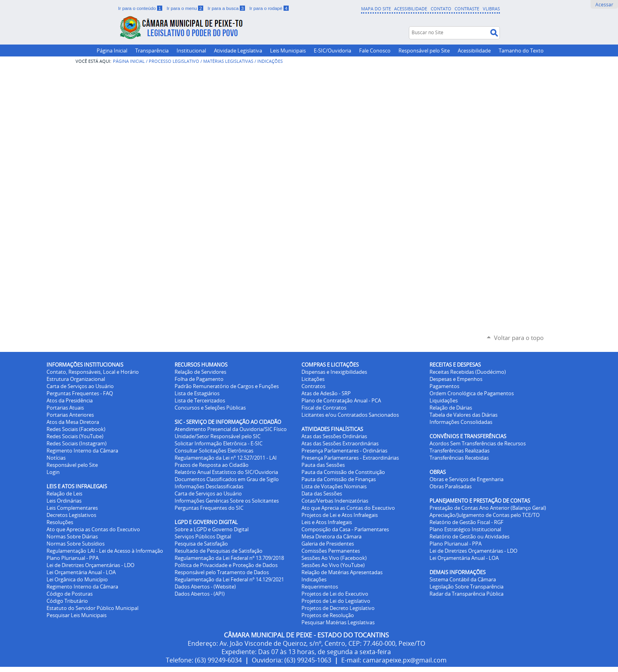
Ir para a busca (227, 8)
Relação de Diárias (451, 408)
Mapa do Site (376, 9)
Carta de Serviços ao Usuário (80, 386)
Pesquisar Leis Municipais (77, 615)
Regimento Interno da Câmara (82, 451)
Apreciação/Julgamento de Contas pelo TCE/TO (485, 515)
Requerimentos (320, 587)
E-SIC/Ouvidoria (332, 50)
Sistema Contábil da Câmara (463, 579)
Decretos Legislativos (71, 515)
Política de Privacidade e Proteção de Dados (226, 565)
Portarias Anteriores (70, 415)
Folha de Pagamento (199, 379)
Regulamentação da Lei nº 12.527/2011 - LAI (226, 458)
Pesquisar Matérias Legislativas (338, 622)
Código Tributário (67, 601)
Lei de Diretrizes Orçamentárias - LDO (90, 565)
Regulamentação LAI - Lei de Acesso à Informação (105, 551)
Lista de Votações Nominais (334, 486)
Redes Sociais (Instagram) (77, 443)
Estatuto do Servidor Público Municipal (92, 608)
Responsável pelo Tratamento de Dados (222, 572)
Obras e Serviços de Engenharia (466, 479)
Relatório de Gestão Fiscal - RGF (466, 522)
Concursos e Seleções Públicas (210, 408)
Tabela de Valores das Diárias (463, 415)
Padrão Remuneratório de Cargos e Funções (227, 386)
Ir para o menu (186, 8)
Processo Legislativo (174, 61)
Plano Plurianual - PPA (73, 558)
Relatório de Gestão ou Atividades (469, 536)
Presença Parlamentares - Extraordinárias (350, 458)
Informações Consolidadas (461, 422)
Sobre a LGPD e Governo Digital (212, 529)
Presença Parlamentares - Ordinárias (344, 451)
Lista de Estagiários (197, 393)
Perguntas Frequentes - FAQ (80, 393)
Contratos (313, 386)
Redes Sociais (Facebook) (76, 429)
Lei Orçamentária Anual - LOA (81, 572)
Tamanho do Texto (521, 50)
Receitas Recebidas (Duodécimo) (468, 372)
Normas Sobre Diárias (72, 536)
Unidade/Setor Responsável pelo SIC (218, 436)
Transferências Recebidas (459, 458)
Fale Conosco (375, 50)
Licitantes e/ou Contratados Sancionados (350, 415)
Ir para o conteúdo (141, 8)
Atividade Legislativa (238, 50)
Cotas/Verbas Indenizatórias (335, 501)
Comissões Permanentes (331, 551)
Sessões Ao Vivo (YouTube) (333, 565)
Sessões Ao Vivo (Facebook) (334, 558)
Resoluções (60, 522)
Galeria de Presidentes (328, 544)
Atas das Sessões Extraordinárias (340, 443)
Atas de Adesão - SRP (326, 393)
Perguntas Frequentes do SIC (209, 508)
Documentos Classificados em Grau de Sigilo (227, 479)
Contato (441, 9)
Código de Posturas (70, 594)
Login (53, 472)
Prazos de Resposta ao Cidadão (212, 465)
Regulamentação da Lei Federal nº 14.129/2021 (229, 579)
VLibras (491, 9)
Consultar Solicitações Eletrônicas (214, 451)
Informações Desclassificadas (209, 486)
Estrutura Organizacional (76, 379)
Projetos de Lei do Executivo (335, 594)
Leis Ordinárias (64, 501)
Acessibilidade (411, 9)
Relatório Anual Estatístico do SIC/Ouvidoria (226, 472)
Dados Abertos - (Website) (205, 587)
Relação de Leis (64, 493)
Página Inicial (112, 50)
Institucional (191, 50)
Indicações (314, 579)
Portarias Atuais (65, 408)
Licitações (313, 379)
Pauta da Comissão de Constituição (343, 472)
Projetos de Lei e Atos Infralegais (340, 515)
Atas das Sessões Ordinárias (334, 436)
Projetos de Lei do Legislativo (336, 601)
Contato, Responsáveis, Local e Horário (93, 372)
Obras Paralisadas (451, 486)
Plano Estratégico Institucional (465, 529)
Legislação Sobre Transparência (466, 587)
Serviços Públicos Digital (203, 536)
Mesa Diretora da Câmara (331, 536)
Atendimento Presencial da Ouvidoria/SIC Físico (231, 429)
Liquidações (444, 400)
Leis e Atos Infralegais (327, 522)
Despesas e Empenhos (456, 379)
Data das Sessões (322, 493)
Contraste (467, 9)
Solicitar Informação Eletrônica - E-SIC (219, 443)
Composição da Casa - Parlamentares (345, 529)
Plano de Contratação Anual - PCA (341, 400)
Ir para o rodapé (269, 8)
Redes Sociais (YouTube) (75, 436)
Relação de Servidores (200, 372)
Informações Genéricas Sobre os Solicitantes (227, 501)
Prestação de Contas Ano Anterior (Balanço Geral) (488, 508)
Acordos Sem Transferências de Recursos (478, 443)
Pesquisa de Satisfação (201, 544)
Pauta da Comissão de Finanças (339, 479)
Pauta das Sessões (323, 465)
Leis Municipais (288, 50)
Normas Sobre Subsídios (76, 544)
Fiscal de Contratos (324, 408)
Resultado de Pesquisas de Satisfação (219, 551)
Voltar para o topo (519, 338)
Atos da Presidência (70, 400)
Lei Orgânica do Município (77, 579)
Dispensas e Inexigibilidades (334, 372)
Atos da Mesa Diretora (73, 422)
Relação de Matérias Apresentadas (342, 572)
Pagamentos (444, 386)
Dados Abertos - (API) (200, 594)
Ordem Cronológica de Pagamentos (472, 393)
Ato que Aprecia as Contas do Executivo (93, 529)
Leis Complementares (72, 508)
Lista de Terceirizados (200, 400)
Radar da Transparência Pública (466, 594)
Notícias (56, 458)
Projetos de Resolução (328, 615)
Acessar (604, 4)
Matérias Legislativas (228, 61)
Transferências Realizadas (460, 451)
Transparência (152, 50)
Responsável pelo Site (424, 50)
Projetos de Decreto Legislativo (338, 608)
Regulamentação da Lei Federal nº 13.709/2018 (229, 558)
